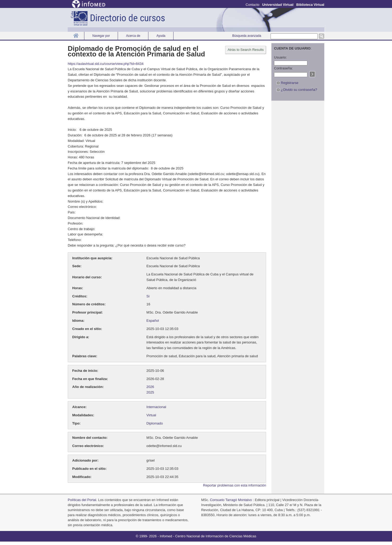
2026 (150, 387)
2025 (150, 392)
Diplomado (155, 423)
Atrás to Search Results (246, 50)
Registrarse (288, 83)
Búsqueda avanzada (247, 36)
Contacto (253, 5)
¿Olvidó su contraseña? (297, 90)
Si (148, 296)
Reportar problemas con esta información (235, 485)
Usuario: (280, 57)
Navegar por (101, 36)
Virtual (151, 415)
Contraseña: (283, 68)
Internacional (156, 407)
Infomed (166, 536)
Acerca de (133, 36)
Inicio (76, 36)
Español (153, 321)
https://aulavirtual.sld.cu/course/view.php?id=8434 (106, 64)
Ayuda (161, 36)
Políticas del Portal (82, 500)
